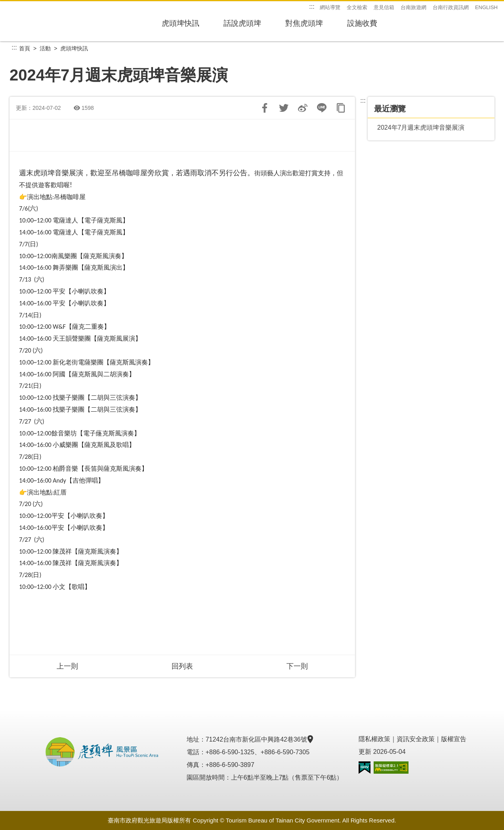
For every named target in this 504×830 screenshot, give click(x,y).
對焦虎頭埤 (331, 27)
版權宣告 (454, 739)
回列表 (182, 666)
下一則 (297, 666)
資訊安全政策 (416, 739)
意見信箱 (384, 7)
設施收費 (399, 27)
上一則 (67, 666)
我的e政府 (365, 768)
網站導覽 (330, 7)
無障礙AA (391, 768)
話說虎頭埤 (258, 27)
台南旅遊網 (413, 7)
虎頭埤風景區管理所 (57, 21)
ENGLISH (486, 7)
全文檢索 (357, 7)
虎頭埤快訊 (185, 27)
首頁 (25, 48)
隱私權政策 (374, 739)
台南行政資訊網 (451, 7)
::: (312, 7)
